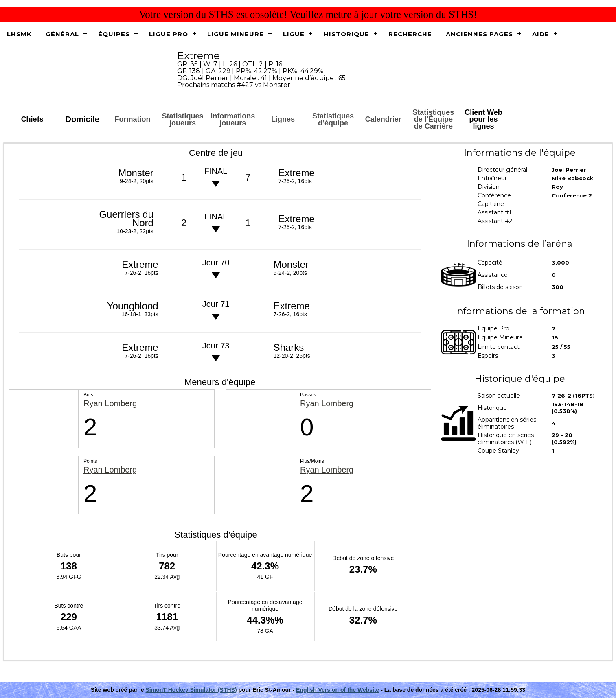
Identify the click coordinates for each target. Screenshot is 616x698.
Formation (132, 119)
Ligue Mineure (236, 34)
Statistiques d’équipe (333, 119)
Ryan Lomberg (110, 404)
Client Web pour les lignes (483, 119)
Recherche (410, 34)
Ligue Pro (169, 34)
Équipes (114, 34)
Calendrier (383, 119)
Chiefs (32, 119)
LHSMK (19, 34)
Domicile (82, 119)
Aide (541, 34)
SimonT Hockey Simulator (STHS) (191, 690)
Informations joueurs (233, 119)
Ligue (294, 34)
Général (62, 34)
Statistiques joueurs (183, 119)
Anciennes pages (479, 34)
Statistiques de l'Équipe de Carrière (433, 119)
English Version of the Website (338, 690)
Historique (346, 34)
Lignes (283, 119)
